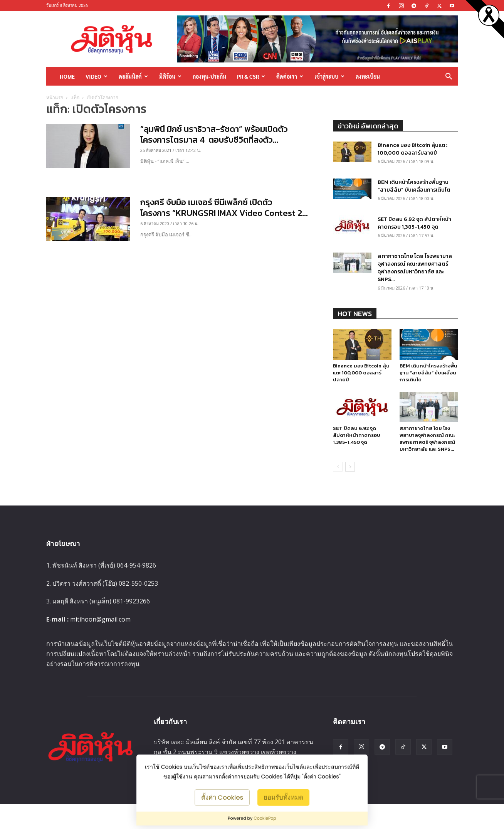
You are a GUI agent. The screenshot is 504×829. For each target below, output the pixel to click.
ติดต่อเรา (290, 76)
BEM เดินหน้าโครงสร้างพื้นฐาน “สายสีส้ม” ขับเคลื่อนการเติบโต (414, 186)
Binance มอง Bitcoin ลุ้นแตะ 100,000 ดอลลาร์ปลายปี (412, 149)
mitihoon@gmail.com (100, 619)
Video (97, 76)
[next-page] (350, 467)
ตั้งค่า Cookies (222, 797)
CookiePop (265, 818)
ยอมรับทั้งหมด (283, 797)
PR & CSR (251, 76)
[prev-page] (338, 467)
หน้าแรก (55, 97)
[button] (449, 77)
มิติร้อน (170, 76)
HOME (67, 76)
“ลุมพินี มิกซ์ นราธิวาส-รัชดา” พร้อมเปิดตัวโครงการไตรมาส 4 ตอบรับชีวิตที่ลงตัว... (214, 134)
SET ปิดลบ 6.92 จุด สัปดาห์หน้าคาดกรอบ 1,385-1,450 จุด (414, 223)
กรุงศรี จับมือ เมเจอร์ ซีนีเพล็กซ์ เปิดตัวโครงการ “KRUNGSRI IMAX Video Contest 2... (224, 208)
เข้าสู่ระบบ (329, 76)
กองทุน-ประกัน (209, 76)
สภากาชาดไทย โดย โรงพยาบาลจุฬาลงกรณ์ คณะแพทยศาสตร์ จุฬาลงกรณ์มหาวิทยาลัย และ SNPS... (415, 268)
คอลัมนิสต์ (133, 76)
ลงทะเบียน (368, 76)
